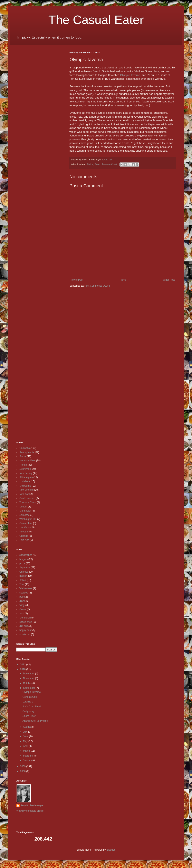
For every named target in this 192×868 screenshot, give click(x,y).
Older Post (169, 280)
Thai (22, 584)
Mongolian (25, 618)
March (27, 751)
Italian (23, 580)
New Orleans (26, 490)
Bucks (23, 456)
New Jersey (26, 473)
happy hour (26, 630)
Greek (98, 164)
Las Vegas (25, 528)
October (28, 683)
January (28, 760)
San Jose (25, 515)
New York (25, 494)
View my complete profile (30, 811)
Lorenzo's (28, 702)
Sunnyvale (25, 469)
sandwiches (26, 555)
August (27, 727)
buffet (22, 597)
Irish (22, 614)
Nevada (24, 532)
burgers (24, 559)
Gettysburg (28, 711)
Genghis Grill (30, 697)
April (26, 746)
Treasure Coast (109, 164)
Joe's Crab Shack (32, 707)
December (29, 674)
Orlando (24, 536)
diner (22, 601)
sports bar (25, 634)
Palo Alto (24, 540)
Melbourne (25, 486)
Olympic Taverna (130, 75)
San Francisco (27, 498)
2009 (23, 766)
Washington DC (28, 519)
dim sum (24, 626)
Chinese (24, 572)
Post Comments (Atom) (97, 286)
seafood (24, 593)
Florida (90, 164)
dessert (23, 576)
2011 (23, 665)
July (26, 732)
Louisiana (25, 481)
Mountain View (27, 461)
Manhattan (25, 511)
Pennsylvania (27, 452)
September (29, 688)
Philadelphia (26, 477)
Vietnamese (26, 588)
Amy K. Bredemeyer (32, 806)
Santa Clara (26, 523)
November (29, 678)
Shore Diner (29, 716)
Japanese (25, 567)
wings (23, 605)
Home (123, 280)
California (25, 448)
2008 (23, 771)
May (26, 741)
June (26, 736)
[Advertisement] (29, 113)
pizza (22, 563)
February (28, 756)
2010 (23, 669)
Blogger (111, 850)
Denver (23, 507)
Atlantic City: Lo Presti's (35, 721)
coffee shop (26, 622)
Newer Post (77, 280)
